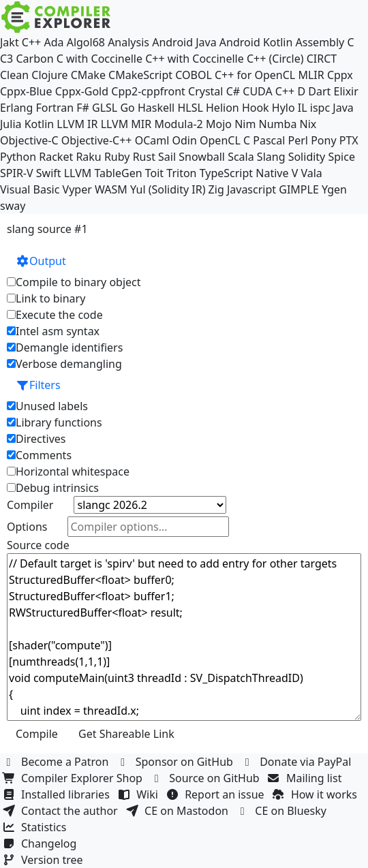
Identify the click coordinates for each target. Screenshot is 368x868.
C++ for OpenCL (255, 75)
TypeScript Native (244, 173)
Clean (14, 75)
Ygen (334, 189)
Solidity (307, 157)
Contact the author (62, 811)
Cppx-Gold (82, 91)
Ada (53, 42)
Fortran (55, 108)
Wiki (139, 794)
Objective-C (29, 140)
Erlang (16, 108)
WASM (111, 189)
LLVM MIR (126, 124)
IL (303, 108)
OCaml (152, 140)
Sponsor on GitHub (177, 762)
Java (343, 108)
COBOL (194, 75)
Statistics (36, 827)
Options (27, 527)
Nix (308, 124)
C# (233, 91)
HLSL (190, 108)
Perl (298, 140)
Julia (11, 124)
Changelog (41, 843)
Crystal (205, 91)
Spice (341, 157)
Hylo (283, 108)
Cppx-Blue (26, 91)
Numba (278, 124)
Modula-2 (178, 124)
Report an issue (217, 794)
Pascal (269, 140)
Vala (311, 173)
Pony (323, 140)
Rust (144, 157)
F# (83, 108)
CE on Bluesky (283, 811)
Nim (245, 124)
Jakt (10, 42)
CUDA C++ (269, 91)
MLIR (311, 75)
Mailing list (306, 778)
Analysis (128, 42)
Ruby (117, 157)
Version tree (44, 860)
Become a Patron (57, 762)
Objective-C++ (97, 140)
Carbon (34, 59)
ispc (320, 108)
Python (18, 157)
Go (127, 108)
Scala (241, 157)
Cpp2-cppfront (148, 91)
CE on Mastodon (179, 811)
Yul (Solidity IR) (168, 189)
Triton (181, 173)
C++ (31, 42)
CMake (88, 75)
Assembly (320, 42)
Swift (49, 173)
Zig (216, 189)
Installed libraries (58, 794)
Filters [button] (38, 385)
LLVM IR (77, 124)
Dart (319, 91)
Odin (185, 140)
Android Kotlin (256, 42)
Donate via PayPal (298, 762)
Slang (271, 157)
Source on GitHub (206, 778)
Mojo (219, 124)
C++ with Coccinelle (195, 59)
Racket (56, 157)
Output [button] (41, 261)
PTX (349, 140)
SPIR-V (17, 173)
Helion (223, 108)
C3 (6, 59)
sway (13, 206)
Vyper (77, 189)
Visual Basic (30, 189)
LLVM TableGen (103, 173)
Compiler (30, 505)
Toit (154, 173)
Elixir (346, 91)
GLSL (105, 108)
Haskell (156, 108)
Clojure (49, 75)
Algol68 (86, 42)
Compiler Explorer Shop (74, 778)
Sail (167, 157)
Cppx (340, 75)
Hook (256, 108)
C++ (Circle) (275, 59)
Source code (38, 545)
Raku (88, 157)
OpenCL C (225, 140)
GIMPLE (299, 189)
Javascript (251, 189)
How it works (316, 794)
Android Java (184, 42)
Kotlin (40, 124)
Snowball (202, 157)
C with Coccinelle (99, 59)
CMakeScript (140, 75)
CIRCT (322, 59)
